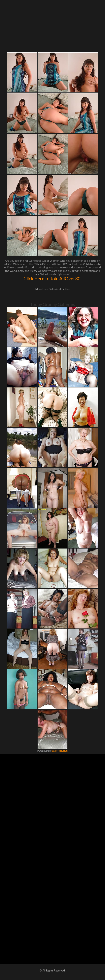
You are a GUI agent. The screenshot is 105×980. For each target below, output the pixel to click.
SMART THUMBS (60, 751)
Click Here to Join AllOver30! (53, 279)
